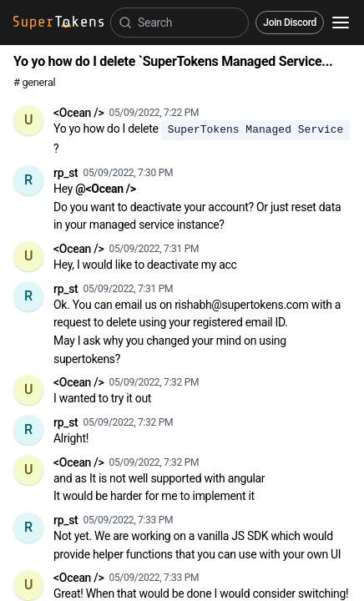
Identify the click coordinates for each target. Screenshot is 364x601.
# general (34, 82)
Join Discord (290, 23)
